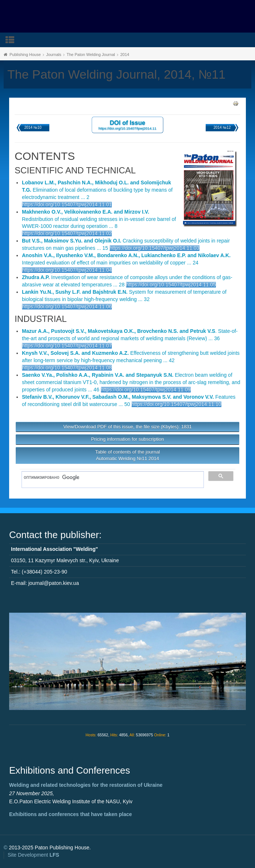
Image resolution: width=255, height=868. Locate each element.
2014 (125, 55)
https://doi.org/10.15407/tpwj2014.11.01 (67, 204)
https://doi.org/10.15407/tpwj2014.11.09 (146, 390)
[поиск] (110, 478)
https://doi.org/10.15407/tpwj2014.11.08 (67, 368)
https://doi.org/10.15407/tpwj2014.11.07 (67, 346)
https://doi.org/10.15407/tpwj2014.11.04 (67, 270)
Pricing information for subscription (127, 439)
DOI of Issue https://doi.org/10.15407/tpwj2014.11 (128, 125)
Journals (54, 55)
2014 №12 (222, 127)
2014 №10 (33, 127)
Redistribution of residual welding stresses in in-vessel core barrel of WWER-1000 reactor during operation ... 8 (99, 219)
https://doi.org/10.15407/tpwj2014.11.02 (67, 233)
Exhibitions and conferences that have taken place (71, 814)
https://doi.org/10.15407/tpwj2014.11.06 (67, 307)
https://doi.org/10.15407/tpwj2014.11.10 (176, 404)
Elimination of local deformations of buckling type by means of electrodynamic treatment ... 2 (97, 190)
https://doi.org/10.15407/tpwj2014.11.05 (171, 285)
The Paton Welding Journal (91, 55)
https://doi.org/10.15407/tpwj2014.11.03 (155, 248)
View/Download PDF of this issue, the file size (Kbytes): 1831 (127, 427)
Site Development (33, 855)
